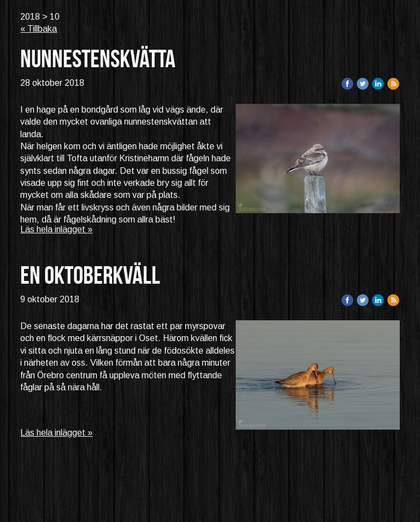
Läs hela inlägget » (56, 229)
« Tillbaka (39, 29)
